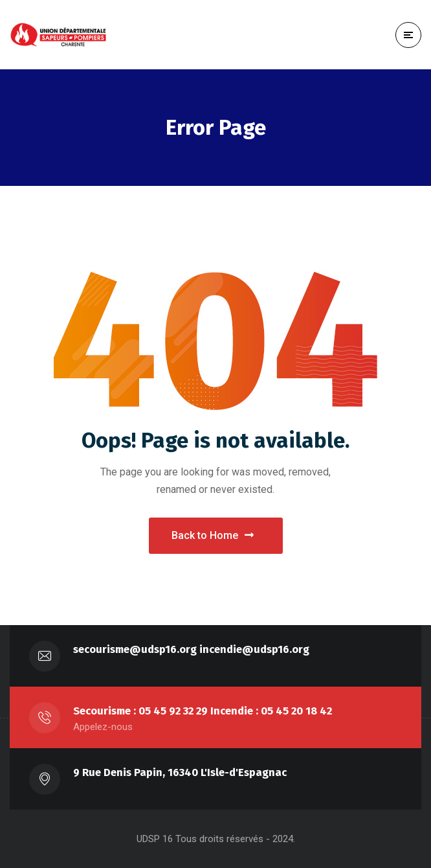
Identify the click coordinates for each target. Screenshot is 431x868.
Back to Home (213, 535)
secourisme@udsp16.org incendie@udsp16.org (191, 649)
